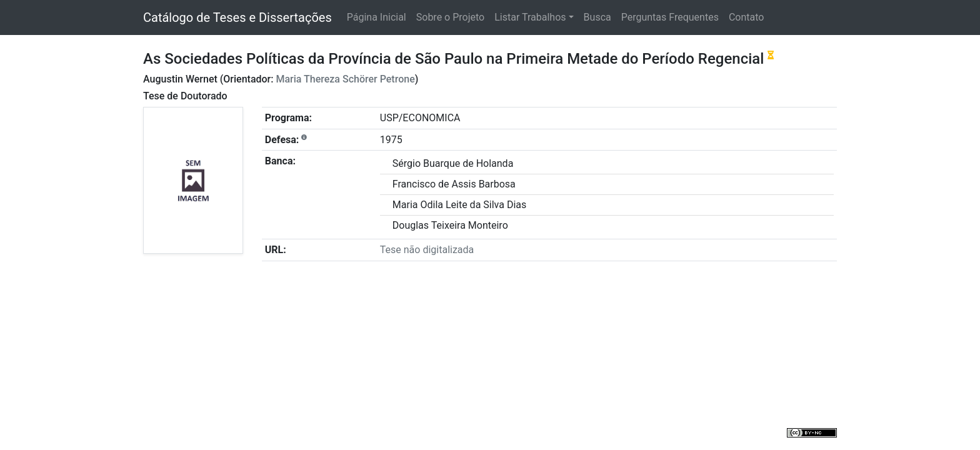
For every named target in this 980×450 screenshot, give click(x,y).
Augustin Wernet (180, 79)
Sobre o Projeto (450, 17)
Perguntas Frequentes (670, 17)
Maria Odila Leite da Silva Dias (459, 205)
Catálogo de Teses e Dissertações (237, 17)
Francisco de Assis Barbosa (454, 184)
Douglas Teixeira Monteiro (450, 225)
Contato (747, 17)
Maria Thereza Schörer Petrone (345, 79)
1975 (391, 140)
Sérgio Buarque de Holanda (453, 163)
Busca (597, 17)
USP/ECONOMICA (420, 118)
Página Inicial (377, 17)
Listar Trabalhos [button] (530, 17)
